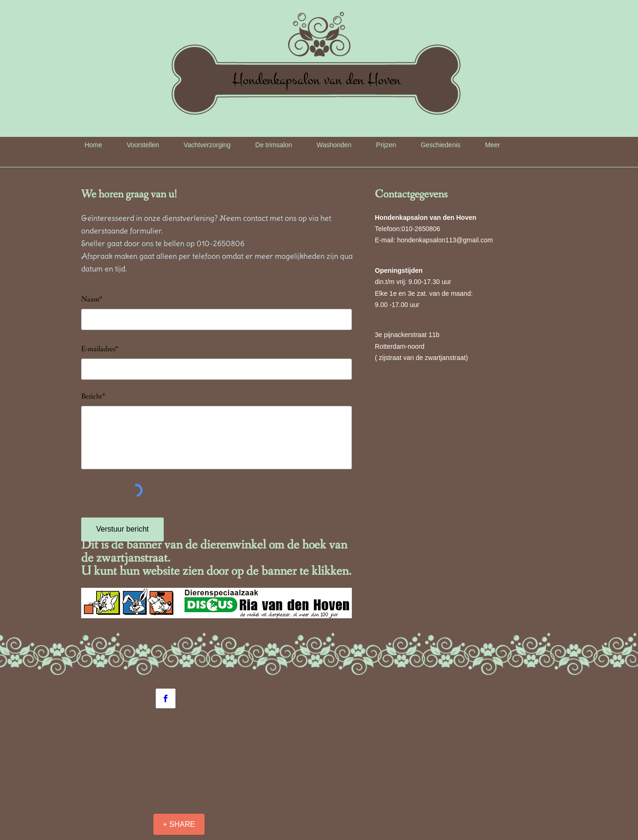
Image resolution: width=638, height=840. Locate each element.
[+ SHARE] (179, 824)
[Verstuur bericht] (122, 529)
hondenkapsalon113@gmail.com (445, 240)
